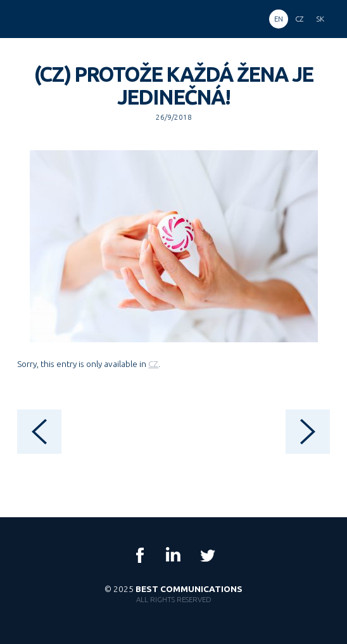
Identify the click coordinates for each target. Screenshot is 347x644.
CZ (153, 364)
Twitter (207, 555)
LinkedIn (173, 555)
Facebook (140, 555)
